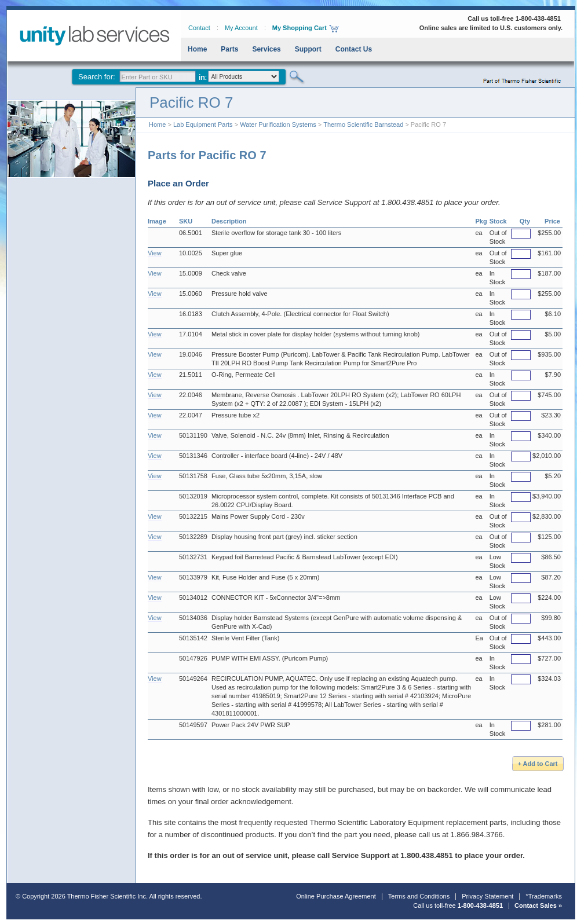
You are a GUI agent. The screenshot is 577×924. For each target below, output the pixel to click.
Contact (199, 28)
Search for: (97, 77)
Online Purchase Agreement (336, 896)
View (155, 253)
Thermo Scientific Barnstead (363, 124)
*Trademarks (544, 896)
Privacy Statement (487, 896)
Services (266, 49)
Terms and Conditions (419, 896)
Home (197, 49)
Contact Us (354, 49)
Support (308, 49)
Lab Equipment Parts (203, 124)
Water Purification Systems (278, 124)
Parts (229, 49)
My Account (241, 28)
